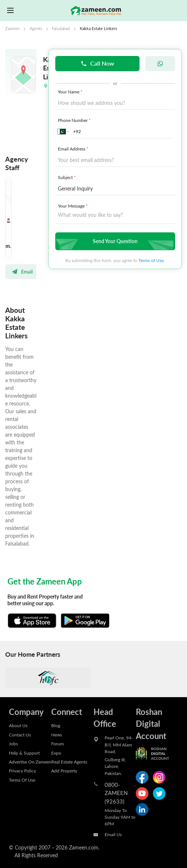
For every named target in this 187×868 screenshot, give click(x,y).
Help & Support (24, 753)
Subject (68, 177)
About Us (18, 725)
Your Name (71, 92)
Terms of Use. (152, 260)
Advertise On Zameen (30, 762)
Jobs (13, 743)
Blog (56, 725)
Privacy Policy (22, 771)
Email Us (113, 834)
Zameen (12, 29)
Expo (56, 753)
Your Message (73, 206)
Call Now (97, 63)
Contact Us (20, 735)
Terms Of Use (22, 780)
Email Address (74, 149)
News (57, 735)
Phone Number (75, 120)
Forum (58, 743)
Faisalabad (61, 29)
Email (22, 272)
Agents (36, 29)
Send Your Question (114, 241)
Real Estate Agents (69, 762)
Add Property (64, 771)
